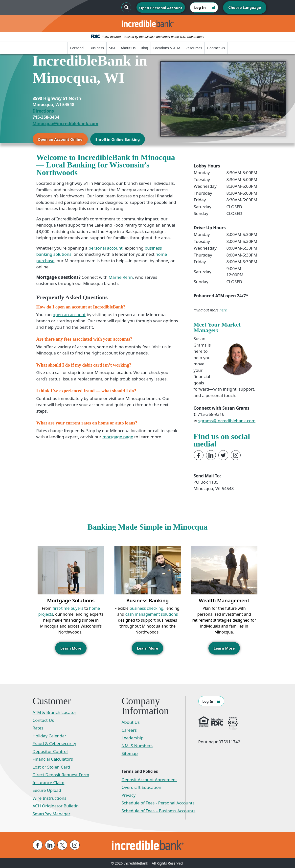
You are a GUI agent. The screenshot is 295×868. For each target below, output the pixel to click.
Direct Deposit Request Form (61, 774)
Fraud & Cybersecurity (54, 743)
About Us (128, 48)
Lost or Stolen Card (51, 767)
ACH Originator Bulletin (56, 806)
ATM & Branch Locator (55, 712)
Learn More (71, 648)
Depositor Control (50, 751)
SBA (112, 48)
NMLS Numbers (137, 745)
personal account (106, 248)
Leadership (133, 738)
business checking (147, 608)
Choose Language (245, 7)
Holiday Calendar (50, 736)
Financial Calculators (53, 759)
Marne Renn (121, 277)
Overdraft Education (142, 787)
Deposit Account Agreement (149, 779)
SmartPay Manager (52, 813)
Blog (144, 48)
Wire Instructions (50, 798)
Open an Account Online (60, 139)
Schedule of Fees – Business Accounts (159, 810)
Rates (38, 728)
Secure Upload (47, 790)
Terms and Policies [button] (140, 771)
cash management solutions (152, 614)
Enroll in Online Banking (118, 139)
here (223, 310)
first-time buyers (68, 608)
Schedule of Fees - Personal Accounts (158, 803)
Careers (129, 730)
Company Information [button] (145, 706)
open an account (69, 315)
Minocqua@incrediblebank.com (66, 124)
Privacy (129, 795)
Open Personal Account (161, 8)
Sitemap (130, 753)
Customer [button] (52, 701)
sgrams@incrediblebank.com (227, 421)
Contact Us (216, 48)
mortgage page (118, 437)
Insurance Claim (49, 782)
